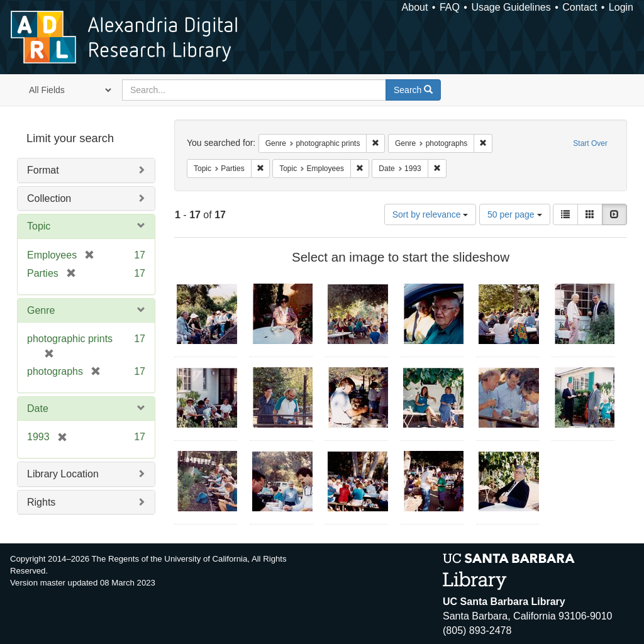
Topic (39, 226)
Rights (41, 502)
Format (43, 170)
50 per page (515, 214)
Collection (49, 198)
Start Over (590, 143)
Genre (41, 310)
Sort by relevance (430, 214)
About (415, 7)
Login (621, 7)
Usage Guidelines (511, 7)
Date (38, 408)
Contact (580, 7)
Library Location (63, 474)
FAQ (450, 7)
